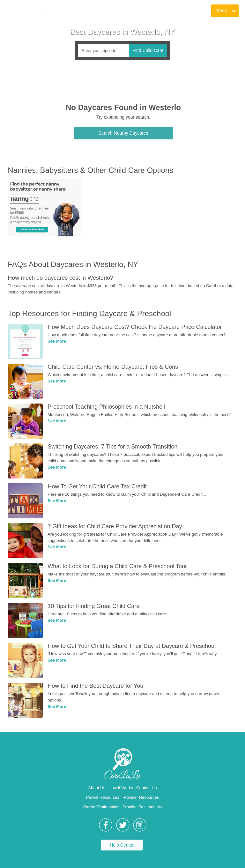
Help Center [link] (122, 845)
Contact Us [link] (146, 788)
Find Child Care (148, 50)
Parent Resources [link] (103, 797)
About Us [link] (97, 788)
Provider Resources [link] (141, 797)
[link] (29, 11)
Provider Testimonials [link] (142, 807)
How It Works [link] (121, 788)
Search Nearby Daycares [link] (123, 133)
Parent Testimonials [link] (101, 807)
